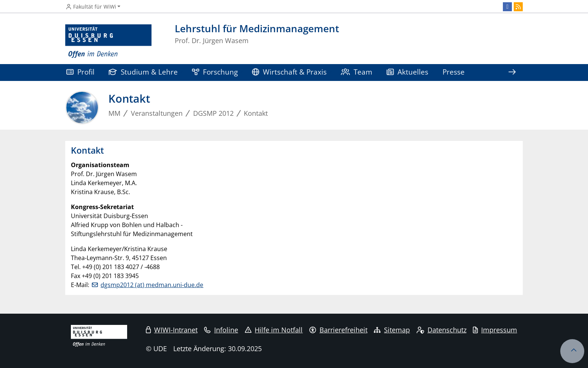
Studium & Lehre (143, 72)
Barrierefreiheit (338, 330)
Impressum (495, 330)
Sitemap (392, 330)
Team (357, 72)
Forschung (215, 72)
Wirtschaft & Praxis (289, 72)
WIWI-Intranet (172, 330)
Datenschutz (442, 330)
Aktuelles (407, 72)
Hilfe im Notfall (274, 330)
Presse (454, 72)
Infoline (221, 330)
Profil (80, 72)
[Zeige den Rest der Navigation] (512, 73)
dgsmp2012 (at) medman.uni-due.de (152, 285)
